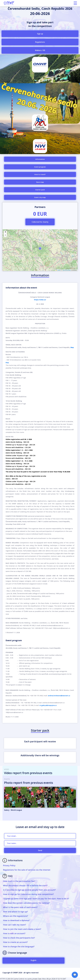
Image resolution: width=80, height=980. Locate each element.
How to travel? (40, 174)
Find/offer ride (40, 263)
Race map (40, 182)
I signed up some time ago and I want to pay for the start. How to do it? (36, 899)
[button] (40, 248)
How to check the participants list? (19, 938)
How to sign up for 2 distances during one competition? (28, 894)
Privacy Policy (9, 865)
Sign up (40, 34)
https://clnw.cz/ (40, 300)
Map (72, 347)
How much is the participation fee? (19, 881)
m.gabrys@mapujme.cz (48, 705)
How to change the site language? (19, 946)
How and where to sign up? (15, 912)
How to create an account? (15, 942)
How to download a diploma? (16, 920)
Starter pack (40, 190)
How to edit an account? (14, 933)
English (34, 960)
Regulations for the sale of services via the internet (27, 870)
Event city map (40, 197)
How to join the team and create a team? (22, 929)
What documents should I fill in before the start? (25, 885)
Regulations (40, 42)
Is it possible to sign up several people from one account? (29, 890)
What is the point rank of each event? (20, 907)
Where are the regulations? (16, 916)
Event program (40, 167)
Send (40, 850)
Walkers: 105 (40, 50)
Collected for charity (40, 222)
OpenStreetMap (67, 270)
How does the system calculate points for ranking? (26, 903)
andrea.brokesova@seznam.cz (59, 696)
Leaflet (58, 270)
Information (40, 159)
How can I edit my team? (14, 925)
